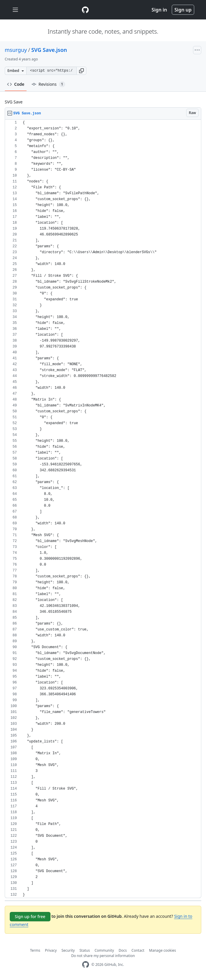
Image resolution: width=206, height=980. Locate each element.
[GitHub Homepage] (86, 965)
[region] (103, 509)
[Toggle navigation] (15, 10)
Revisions (48, 84)
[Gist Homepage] (85, 10)
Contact (138, 950)
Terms (35, 950)
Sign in (159, 10)
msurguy (16, 50)
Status (85, 950)
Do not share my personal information (103, 956)
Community (104, 950)
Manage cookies (162, 950)
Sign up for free (30, 916)
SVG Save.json (49, 50)
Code (16, 84)
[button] (81, 71)
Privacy (51, 950)
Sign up (183, 10)
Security (68, 950)
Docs (123, 950)
